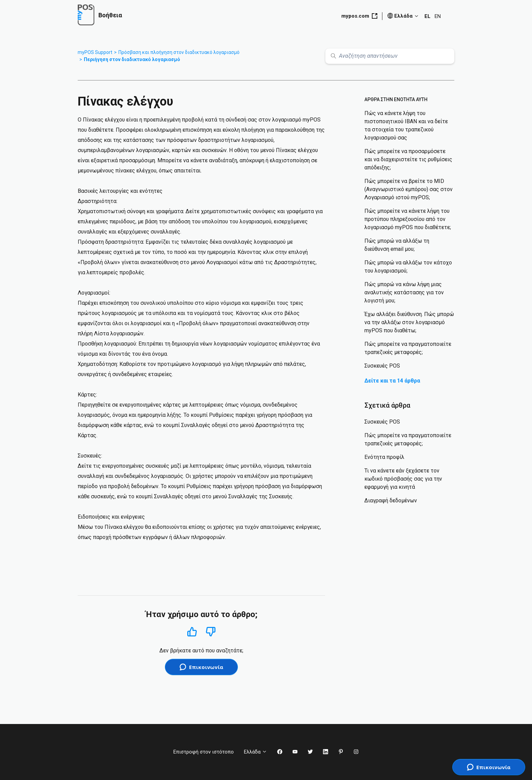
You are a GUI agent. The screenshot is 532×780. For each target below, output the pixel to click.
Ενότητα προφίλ (384, 457)
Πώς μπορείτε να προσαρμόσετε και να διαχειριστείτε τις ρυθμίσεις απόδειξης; (408, 159)
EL (427, 16)
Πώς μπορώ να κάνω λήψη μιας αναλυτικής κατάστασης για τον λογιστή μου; (404, 292)
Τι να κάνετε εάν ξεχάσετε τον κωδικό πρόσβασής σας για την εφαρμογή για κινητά (403, 479)
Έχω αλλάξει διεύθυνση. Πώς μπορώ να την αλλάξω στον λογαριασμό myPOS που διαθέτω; (409, 322)
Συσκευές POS (382, 366)
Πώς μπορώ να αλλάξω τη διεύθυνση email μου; (397, 245)
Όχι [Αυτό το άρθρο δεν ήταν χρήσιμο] (211, 632)
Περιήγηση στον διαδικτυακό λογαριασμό (132, 59)
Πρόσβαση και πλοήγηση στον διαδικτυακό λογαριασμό (179, 52)
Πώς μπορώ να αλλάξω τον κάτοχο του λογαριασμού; (408, 267)
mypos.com (359, 16)
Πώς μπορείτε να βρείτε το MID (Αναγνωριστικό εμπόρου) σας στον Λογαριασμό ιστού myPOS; (408, 189)
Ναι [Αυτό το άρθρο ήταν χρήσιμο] (192, 632)
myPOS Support (95, 52)
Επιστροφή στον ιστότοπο (204, 752)
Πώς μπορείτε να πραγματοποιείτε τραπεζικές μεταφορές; (408, 348)
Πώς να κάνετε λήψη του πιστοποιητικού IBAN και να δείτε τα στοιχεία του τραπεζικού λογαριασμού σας (406, 125)
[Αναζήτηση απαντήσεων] (390, 56)
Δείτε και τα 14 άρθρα (392, 381)
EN (438, 16)
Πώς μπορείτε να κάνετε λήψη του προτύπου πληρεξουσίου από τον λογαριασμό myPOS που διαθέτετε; (408, 219)
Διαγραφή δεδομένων (391, 500)
